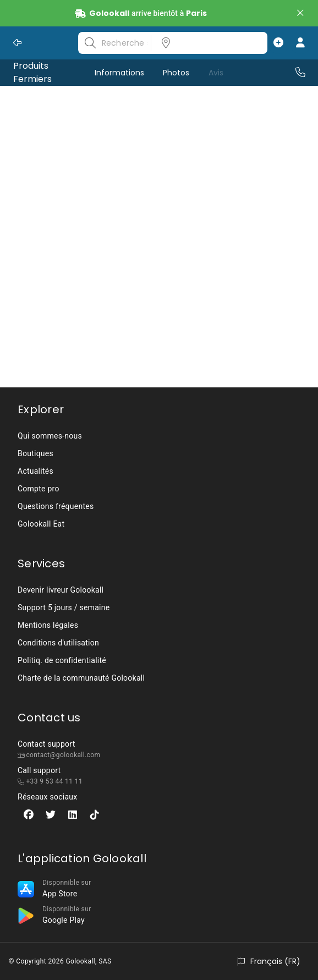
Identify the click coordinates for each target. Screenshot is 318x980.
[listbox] (206, 43)
